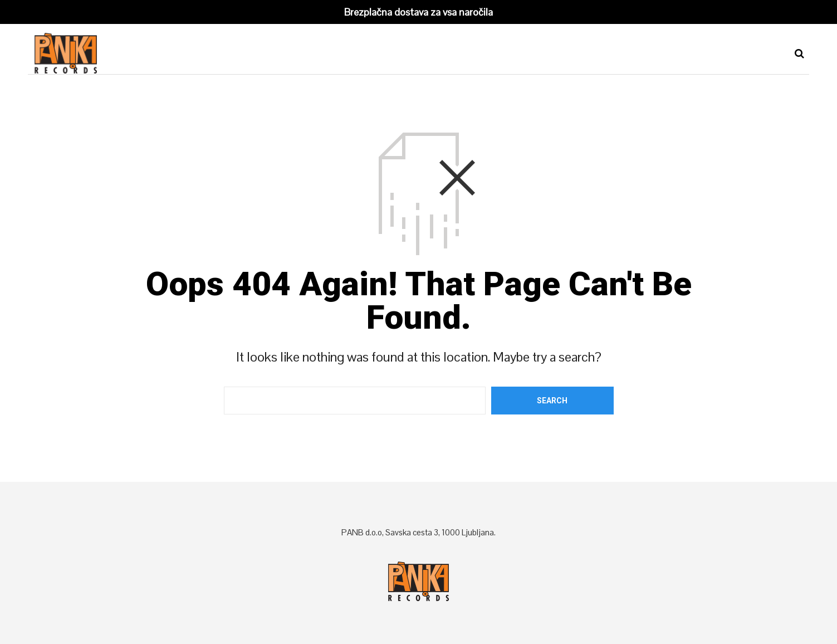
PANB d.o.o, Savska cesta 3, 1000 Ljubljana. (418, 532)
